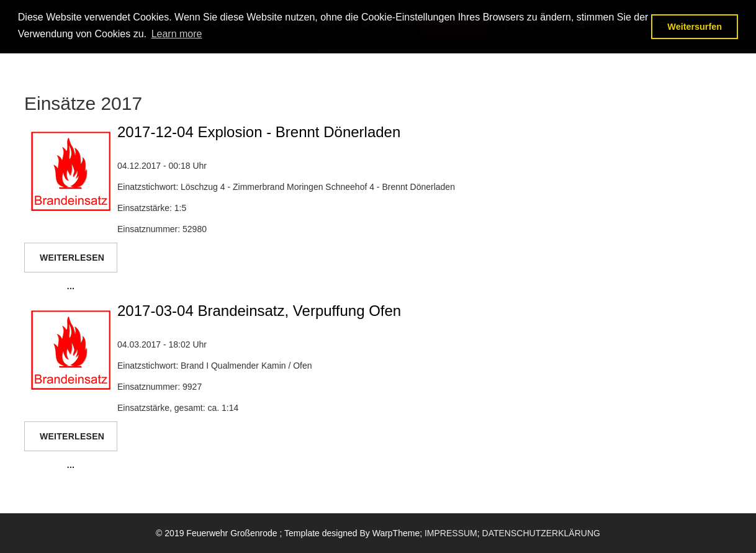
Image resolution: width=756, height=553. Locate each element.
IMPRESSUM (451, 533)
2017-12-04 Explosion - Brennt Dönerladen (259, 132)
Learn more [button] (177, 34)
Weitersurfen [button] (695, 27)
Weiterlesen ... (72, 263)
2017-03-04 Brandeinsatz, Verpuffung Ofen (259, 311)
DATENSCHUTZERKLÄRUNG (541, 533)
